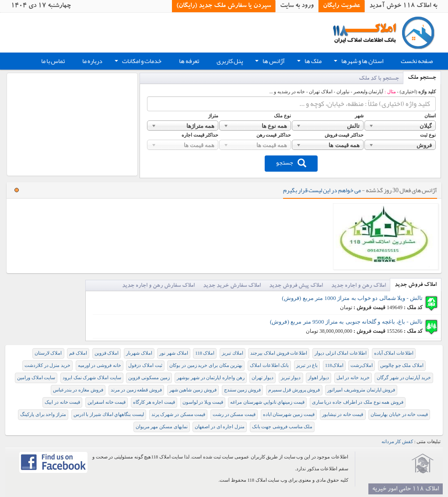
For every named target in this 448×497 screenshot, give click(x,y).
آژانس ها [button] (269, 62)
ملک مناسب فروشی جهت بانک (282, 427)
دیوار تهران (262, 378)
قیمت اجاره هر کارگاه (154, 402)
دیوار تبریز (291, 378)
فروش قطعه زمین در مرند (136, 390)
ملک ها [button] (308, 62)
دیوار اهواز (318, 378)
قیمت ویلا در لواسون (203, 402)
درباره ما (92, 61)
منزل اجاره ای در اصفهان (220, 427)
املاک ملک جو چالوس (402, 365)
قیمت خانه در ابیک (62, 402)
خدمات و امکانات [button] (137, 62)
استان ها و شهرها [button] (358, 62)
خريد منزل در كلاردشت (47, 365)
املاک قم (78, 353)
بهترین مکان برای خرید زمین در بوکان (206, 365)
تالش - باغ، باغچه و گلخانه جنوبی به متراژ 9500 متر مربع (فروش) (346, 322)
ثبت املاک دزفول (145, 365)
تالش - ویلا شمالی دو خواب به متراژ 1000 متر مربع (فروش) (352, 298)
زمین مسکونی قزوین (149, 378)
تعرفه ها (189, 61)
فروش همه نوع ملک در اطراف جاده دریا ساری (358, 402)
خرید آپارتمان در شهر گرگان (404, 378)
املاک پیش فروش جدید (296, 286)
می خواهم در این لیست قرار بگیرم (322, 190)
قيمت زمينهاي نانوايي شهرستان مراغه (267, 402)
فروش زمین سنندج (242, 390)
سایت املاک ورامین (36, 378)
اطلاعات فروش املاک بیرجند (279, 353)
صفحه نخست (417, 61)
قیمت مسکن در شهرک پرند (178, 414)
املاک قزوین (107, 353)
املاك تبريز (233, 353)
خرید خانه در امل (353, 378)
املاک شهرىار (139, 353)
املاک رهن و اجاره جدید (359, 286)
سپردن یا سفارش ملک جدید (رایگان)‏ (224, 6)
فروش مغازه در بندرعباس (78, 390)
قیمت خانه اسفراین (107, 402)
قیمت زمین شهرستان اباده (289, 414)
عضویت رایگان (341, 6)
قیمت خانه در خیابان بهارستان (399, 414)
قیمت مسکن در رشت (234, 414)
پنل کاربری (230, 61)
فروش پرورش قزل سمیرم (294, 390)
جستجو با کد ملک (379, 79)
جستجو (291, 162)
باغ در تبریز (307, 365)
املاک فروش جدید (416, 285)
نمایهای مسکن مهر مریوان (162, 427)
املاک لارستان (48, 353)
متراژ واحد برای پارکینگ (43, 414)
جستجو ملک (422, 78)
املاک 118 (205, 353)
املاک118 (334, 365)
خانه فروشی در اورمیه (100, 365)
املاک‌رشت (362, 365)
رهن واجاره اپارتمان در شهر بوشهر (210, 378)
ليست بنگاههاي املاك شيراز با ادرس (109, 414)
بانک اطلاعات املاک (269, 365)
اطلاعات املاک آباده (394, 353)
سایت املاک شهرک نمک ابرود (92, 378)
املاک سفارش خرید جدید (232, 286)
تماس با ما (53, 61)
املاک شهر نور (173, 353)
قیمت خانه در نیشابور (343, 414)
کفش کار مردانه (397, 442)
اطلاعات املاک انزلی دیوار (341, 353)
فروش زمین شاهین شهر (193, 390)
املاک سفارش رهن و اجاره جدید (158, 286)
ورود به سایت (297, 6)
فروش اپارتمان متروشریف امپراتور (361, 390)
